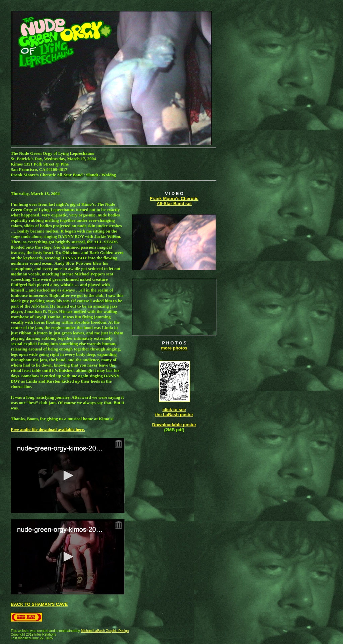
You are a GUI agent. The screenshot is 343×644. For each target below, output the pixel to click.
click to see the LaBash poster (174, 412)
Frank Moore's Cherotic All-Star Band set (174, 201)
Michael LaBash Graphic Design (105, 631)
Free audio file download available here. (48, 429)
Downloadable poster (174, 425)
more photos (174, 348)
